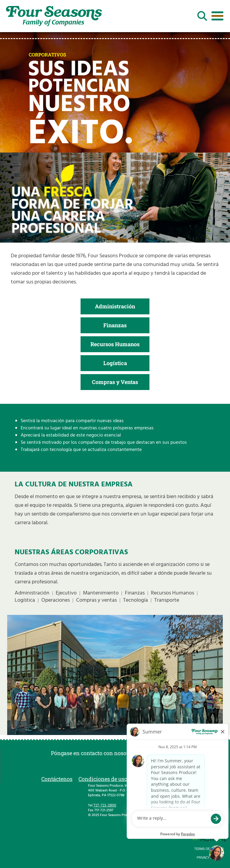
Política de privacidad (161, 779)
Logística (115, 363)
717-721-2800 (105, 805)
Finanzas (115, 325)
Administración (115, 306)
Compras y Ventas (115, 382)
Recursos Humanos (115, 344)
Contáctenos (57, 779)
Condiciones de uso (103, 779)
